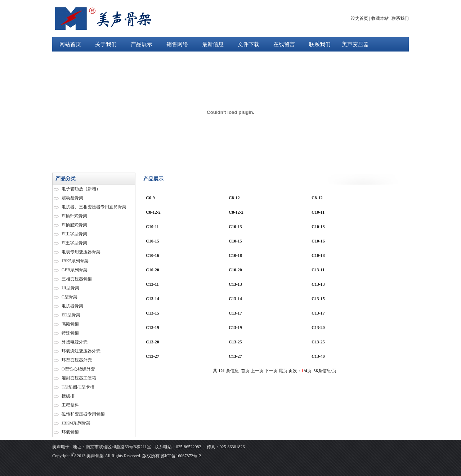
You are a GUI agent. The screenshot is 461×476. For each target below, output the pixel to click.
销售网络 (177, 44)
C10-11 (318, 212)
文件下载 (249, 44)
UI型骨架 (70, 288)
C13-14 (153, 299)
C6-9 (150, 198)
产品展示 (142, 44)
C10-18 (235, 255)
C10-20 (153, 270)
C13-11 (318, 270)
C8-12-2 (153, 212)
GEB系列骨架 (75, 270)
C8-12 (234, 198)
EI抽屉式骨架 (74, 225)
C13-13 (235, 284)
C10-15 (153, 241)
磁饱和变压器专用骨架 (83, 414)
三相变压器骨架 (77, 279)
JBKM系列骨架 (76, 423)
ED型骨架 (71, 315)
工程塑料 (70, 405)
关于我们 (106, 44)
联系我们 (400, 18)
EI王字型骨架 (74, 243)
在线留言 (284, 44)
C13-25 (235, 342)
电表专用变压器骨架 (81, 252)
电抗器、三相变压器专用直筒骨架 (94, 207)
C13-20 (318, 328)
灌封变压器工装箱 (79, 378)
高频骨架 (70, 324)
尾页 (283, 371)
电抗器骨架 (72, 306)
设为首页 (359, 18)
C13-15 (318, 299)
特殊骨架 (70, 333)
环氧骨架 (70, 432)
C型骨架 (70, 297)
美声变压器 (355, 44)
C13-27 (153, 356)
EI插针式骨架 (74, 216)
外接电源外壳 (75, 342)
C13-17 (235, 313)
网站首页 (70, 44)
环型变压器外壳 (77, 360)
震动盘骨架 (72, 198)
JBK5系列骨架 (75, 261)
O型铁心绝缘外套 (78, 369)
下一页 (271, 371)
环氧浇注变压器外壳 (81, 351)
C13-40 (318, 356)
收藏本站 (380, 18)
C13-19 (153, 328)
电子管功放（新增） (81, 189)
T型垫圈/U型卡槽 (78, 387)
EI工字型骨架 (74, 234)
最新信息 (213, 44)
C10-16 (318, 241)
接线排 (68, 396)
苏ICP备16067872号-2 (180, 456)
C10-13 (235, 227)
